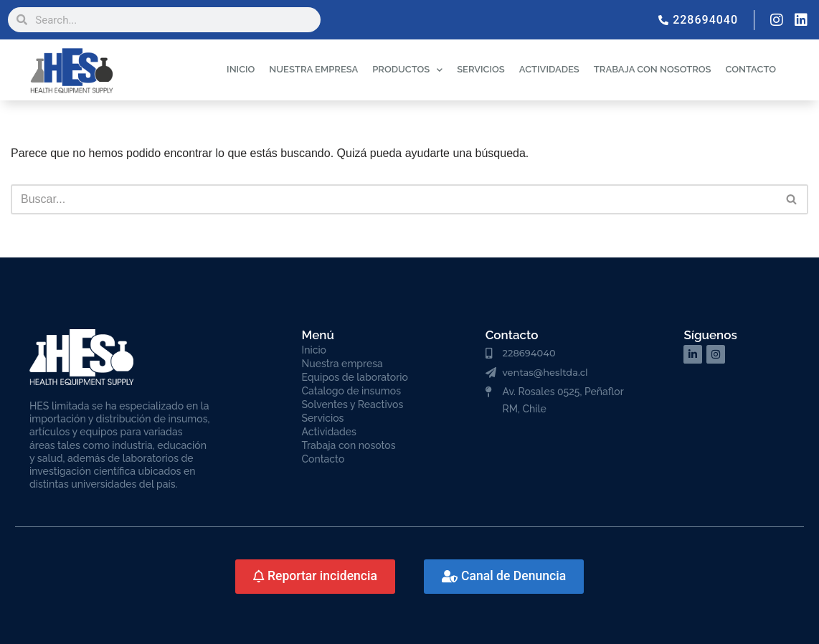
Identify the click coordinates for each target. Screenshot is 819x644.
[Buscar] (393, 199)
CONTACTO (751, 69)
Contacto (323, 459)
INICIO (241, 69)
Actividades (329, 432)
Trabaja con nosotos (349, 445)
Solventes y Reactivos (353, 404)
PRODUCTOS (407, 70)
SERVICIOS (481, 69)
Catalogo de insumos (352, 391)
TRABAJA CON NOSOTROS (653, 69)
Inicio (314, 350)
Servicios (323, 418)
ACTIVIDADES (549, 69)
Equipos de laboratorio (355, 377)
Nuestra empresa (342, 364)
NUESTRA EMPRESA (313, 69)
